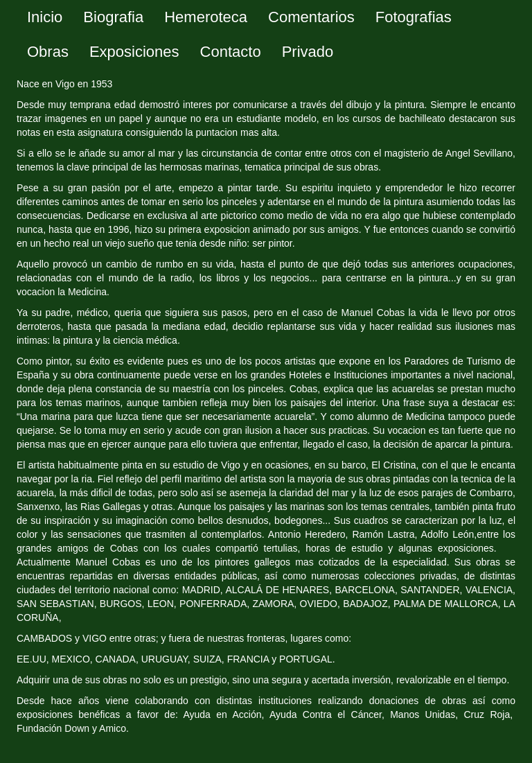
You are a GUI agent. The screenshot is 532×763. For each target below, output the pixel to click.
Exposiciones (134, 52)
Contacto (231, 52)
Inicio (45, 17)
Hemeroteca (206, 17)
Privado (308, 52)
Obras (48, 52)
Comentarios (311, 17)
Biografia (113, 17)
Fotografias (414, 17)
